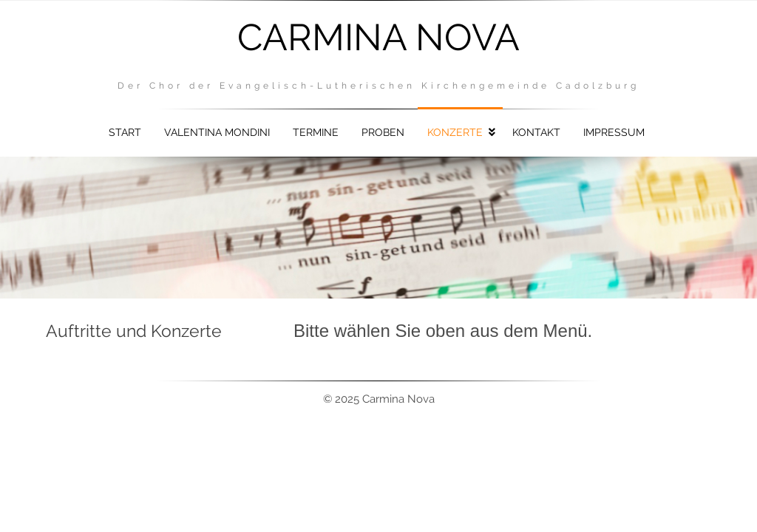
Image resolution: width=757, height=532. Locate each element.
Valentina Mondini (217, 132)
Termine (316, 132)
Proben (383, 132)
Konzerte (455, 132)
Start (125, 132)
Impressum (614, 132)
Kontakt (536, 132)
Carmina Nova (378, 37)
